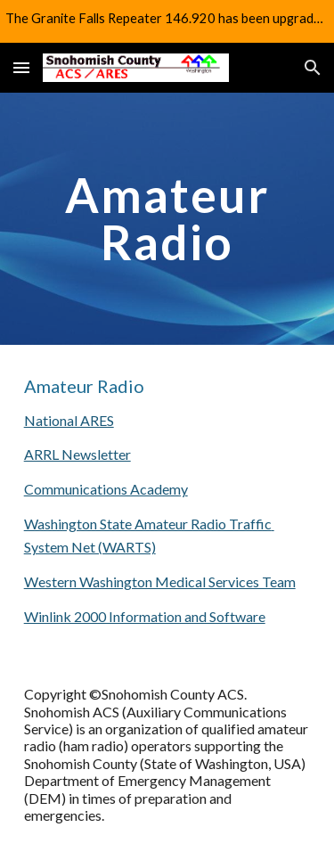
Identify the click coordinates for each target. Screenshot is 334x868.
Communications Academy (106, 489)
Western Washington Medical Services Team (160, 581)
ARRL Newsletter (77, 454)
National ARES (69, 420)
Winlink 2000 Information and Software (145, 616)
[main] (167, 219)
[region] (167, 21)
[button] (21, 67)
